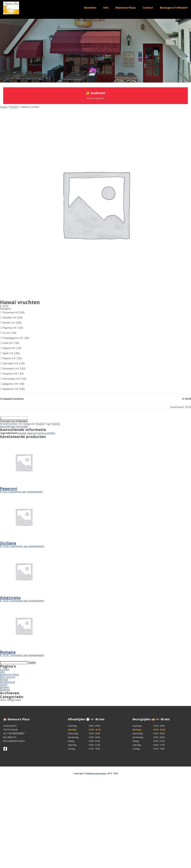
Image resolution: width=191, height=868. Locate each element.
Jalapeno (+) (12, 384)
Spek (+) (10, 353)
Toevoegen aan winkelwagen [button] (25, 492)
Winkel (4, 680)
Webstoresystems (96, 773)
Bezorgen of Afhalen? (174, 8)
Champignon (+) (15, 338)
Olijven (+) (11, 358)
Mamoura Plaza (126, 8)
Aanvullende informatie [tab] (14, 426)
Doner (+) (11, 323)
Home (4, 107)
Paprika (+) (11, 328)
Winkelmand (7, 682)
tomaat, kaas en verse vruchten (36, 433)
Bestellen (90, 8)
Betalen (5, 687)
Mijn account (8, 677)
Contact (148, 8)
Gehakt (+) (11, 318)
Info (106, 8)
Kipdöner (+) (12, 389)
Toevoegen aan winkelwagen (14, 421)
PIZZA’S (14, 107)
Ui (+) (8, 333)
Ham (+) (10, 343)
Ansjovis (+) (12, 374)
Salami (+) (11, 348)
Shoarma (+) (12, 312)
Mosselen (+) (13, 369)
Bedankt (5, 690)
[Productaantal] (14, 418)
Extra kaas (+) (13, 379)
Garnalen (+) (12, 363)
